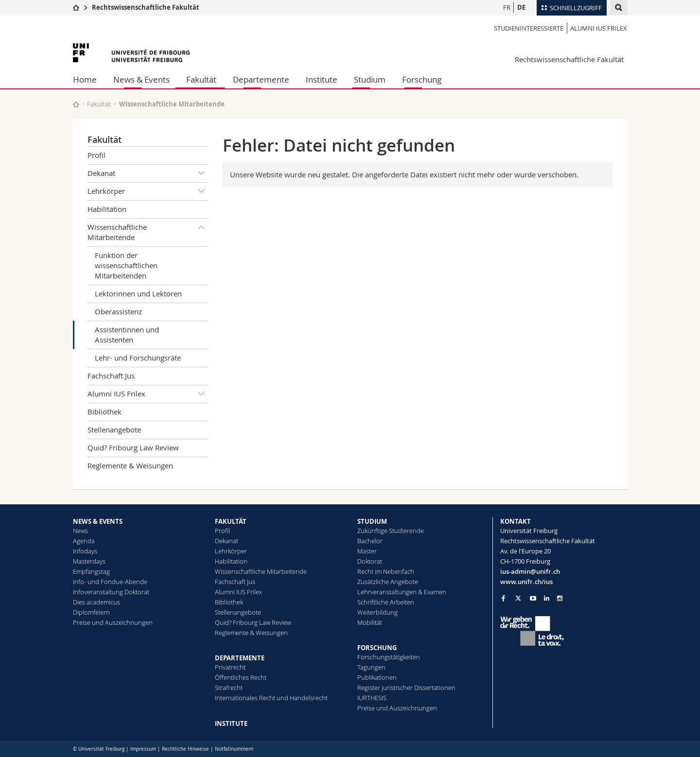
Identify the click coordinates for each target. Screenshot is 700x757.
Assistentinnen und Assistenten (127, 335)
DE (521, 7)
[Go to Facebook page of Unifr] (503, 598)
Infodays (85, 551)
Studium (370, 79)
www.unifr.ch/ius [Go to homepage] (526, 582)
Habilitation (107, 209)
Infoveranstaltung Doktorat (111, 592)
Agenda (84, 541)
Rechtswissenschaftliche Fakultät (146, 7)
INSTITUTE (231, 723)
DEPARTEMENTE (240, 658)
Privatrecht (230, 667)
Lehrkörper (148, 191)
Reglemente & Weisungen (130, 465)
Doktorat (370, 561)
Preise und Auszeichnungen (113, 622)
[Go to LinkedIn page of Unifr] (547, 598)
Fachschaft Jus (111, 376)
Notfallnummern (234, 749)
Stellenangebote (114, 430)
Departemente (261, 79)
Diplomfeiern (91, 612)
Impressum (143, 749)
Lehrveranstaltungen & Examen (402, 592)
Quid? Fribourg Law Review (133, 447)
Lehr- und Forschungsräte (138, 358)
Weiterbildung (377, 612)
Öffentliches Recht (241, 677)
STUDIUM (372, 521)
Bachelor (370, 541)
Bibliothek (105, 412)
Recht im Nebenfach (386, 571)
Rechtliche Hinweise (185, 749)
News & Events (141, 79)
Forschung (422, 79)
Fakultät (201, 79)
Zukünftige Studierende (391, 531)
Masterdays (89, 561)
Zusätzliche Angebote (388, 582)
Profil (96, 155)
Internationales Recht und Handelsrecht (271, 698)
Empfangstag (91, 571)
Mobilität (370, 622)
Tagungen (371, 667)
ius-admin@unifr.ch (530, 571)
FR (507, 7)
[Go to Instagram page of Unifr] (560, 598)
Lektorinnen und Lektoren (138, 293)
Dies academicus (96, 602)
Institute (322, 79)
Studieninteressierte (529, 28)
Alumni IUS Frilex (599, 28)
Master (367, 551)
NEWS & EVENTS (98, 521)
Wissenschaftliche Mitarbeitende (172, 104)
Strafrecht (229, 688)
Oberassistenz (118, 311)
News (80, 531)
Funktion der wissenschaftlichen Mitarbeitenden (126, 265)
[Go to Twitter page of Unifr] (518, 598)
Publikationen (377, 677)
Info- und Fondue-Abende (110, 582)
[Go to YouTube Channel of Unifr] (533, 598)
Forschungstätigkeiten (389, 657)
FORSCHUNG (377, 648)
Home (85, 79)
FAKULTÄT (231, 521)
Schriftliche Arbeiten (386, 602)
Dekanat (148, 173)
